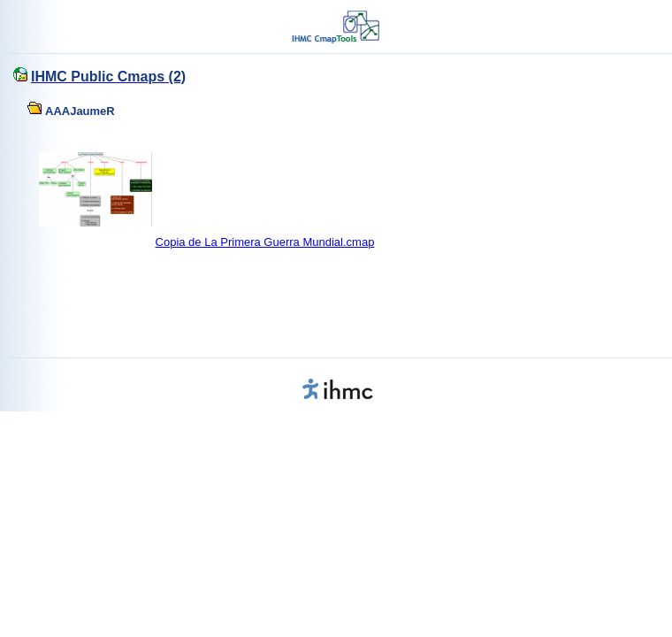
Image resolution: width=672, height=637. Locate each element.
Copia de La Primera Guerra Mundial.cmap (265, 242)
